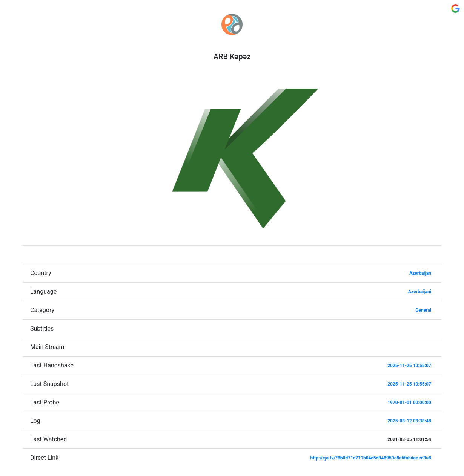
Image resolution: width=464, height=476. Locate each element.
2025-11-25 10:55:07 (409, 366)
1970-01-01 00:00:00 (409, 403)
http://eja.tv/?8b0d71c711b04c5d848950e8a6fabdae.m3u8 (370, 458)
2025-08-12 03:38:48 (409, 421)
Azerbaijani (420, 292)
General (423, 310)
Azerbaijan (420, 273)
